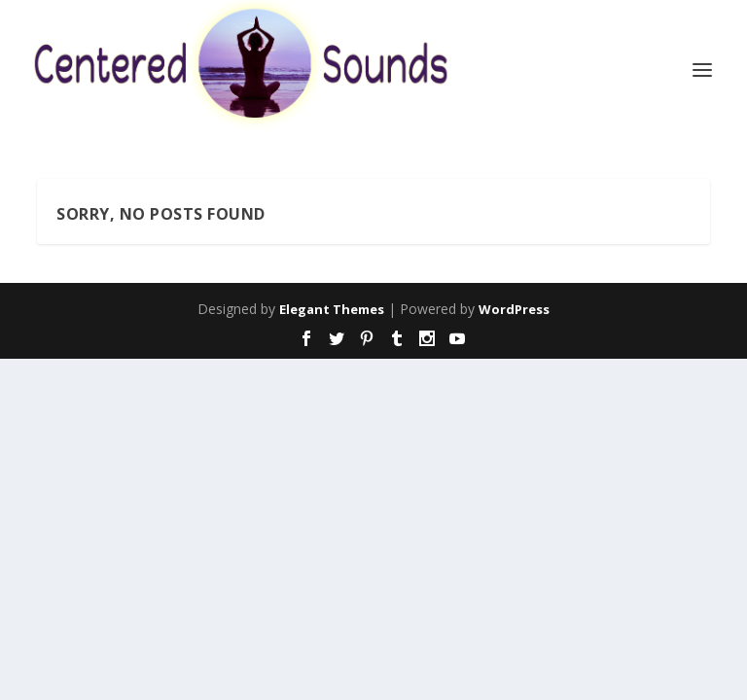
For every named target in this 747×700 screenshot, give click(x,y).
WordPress (514, 309)
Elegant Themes (332, 309)
